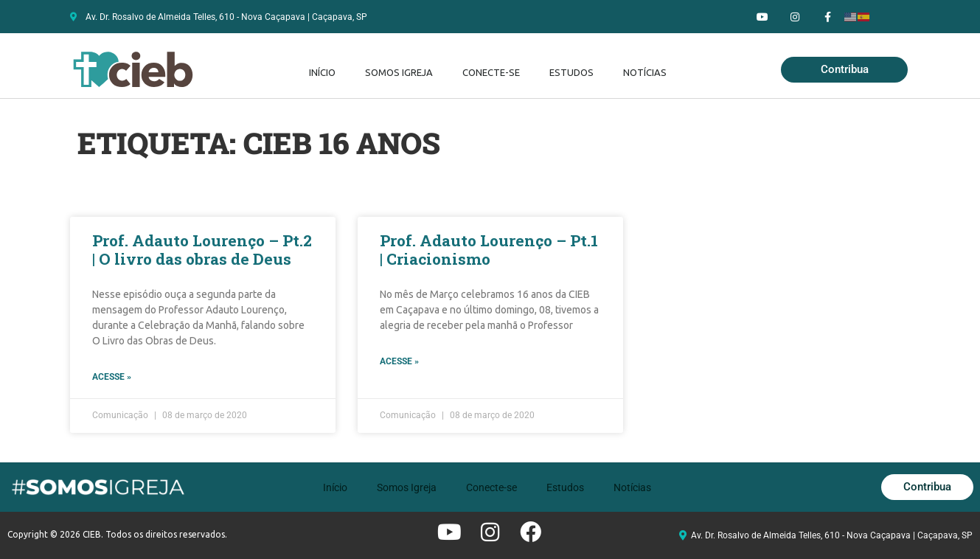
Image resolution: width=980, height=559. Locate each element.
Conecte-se (491, 72)
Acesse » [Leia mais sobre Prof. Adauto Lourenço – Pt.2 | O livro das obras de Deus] (112, 377)
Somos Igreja (399, 72)
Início (322, 72)
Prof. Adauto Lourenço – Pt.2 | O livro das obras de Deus (202, 250)
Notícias (645, 72)
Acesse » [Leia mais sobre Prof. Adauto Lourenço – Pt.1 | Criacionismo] (399, 361)
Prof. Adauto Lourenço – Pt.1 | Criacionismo (489, 250)
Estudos (571, 72)
